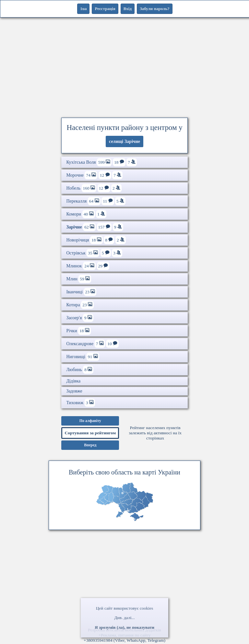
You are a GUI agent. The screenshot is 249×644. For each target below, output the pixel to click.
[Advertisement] (124, 66)
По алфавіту (90, 421)
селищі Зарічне (124, 141)
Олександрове (92, 344)
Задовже (74, 391)
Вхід (128, 9)
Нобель (94, 188)
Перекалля (96, 201)
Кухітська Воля (101, 162)
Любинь (80, 370)
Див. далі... (124, 618)
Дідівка (73, 381)
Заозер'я (80, 318)
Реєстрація (105, 9)
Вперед (90, 445)
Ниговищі (83, 357)
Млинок (88, 266)
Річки (78, 331)
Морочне (94, 175)
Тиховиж (81, 403)
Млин (79, 279)
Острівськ (94, 253)
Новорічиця (96, 240)
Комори (86, 214)
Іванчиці (81, 292)
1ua (83, 9)
